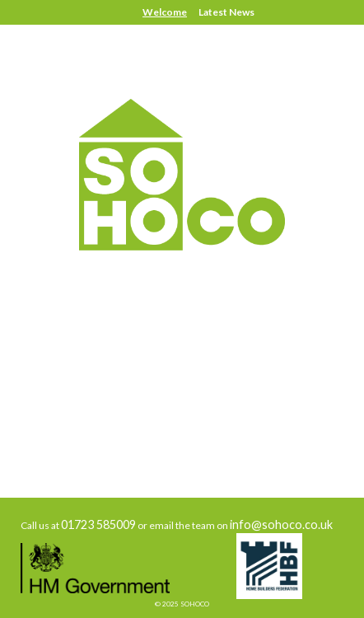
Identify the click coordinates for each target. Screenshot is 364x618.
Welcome (165, 12)
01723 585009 (98, 524)
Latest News (226, 12)
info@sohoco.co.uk (281, 524)
